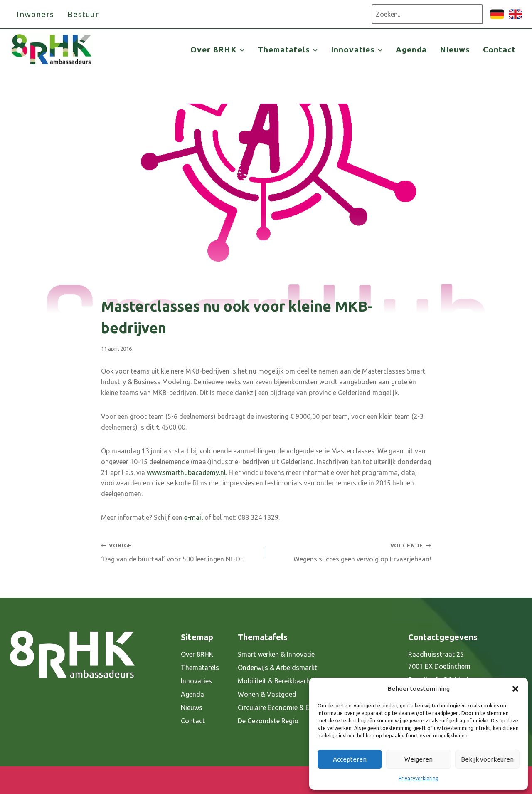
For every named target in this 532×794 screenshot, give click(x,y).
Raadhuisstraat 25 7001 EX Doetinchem (439, 660)
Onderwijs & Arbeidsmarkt (277, 668)
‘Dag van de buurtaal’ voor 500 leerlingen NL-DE (180, 551)
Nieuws (455, 49)
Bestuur (83, 14)
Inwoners (35, 14)
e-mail (193, 517)
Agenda (411, 49)
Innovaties (196, 681)
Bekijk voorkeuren (487, 759)
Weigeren (419, 759)
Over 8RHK (197, 654)
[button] (515, 689)
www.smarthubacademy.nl (186, 472)
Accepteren (350, 759)
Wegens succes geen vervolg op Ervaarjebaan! (352, 551)
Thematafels (200, 668)
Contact (499, 49)
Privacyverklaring (419, 778)
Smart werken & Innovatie (276, 654)
